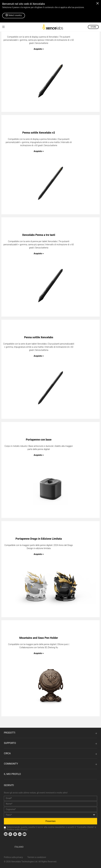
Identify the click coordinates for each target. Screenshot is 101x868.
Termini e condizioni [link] (37, 857)
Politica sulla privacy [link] (13, 857)
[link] (3, 27)
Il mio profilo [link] (12, 774)
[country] (51, 815)
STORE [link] (93, 27)
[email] (51, 798)
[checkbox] (5, 827)
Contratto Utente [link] (85, 827)
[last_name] (51, 809)
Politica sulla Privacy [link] (17, 830)
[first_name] (51, 804)
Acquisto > (39, 49)
